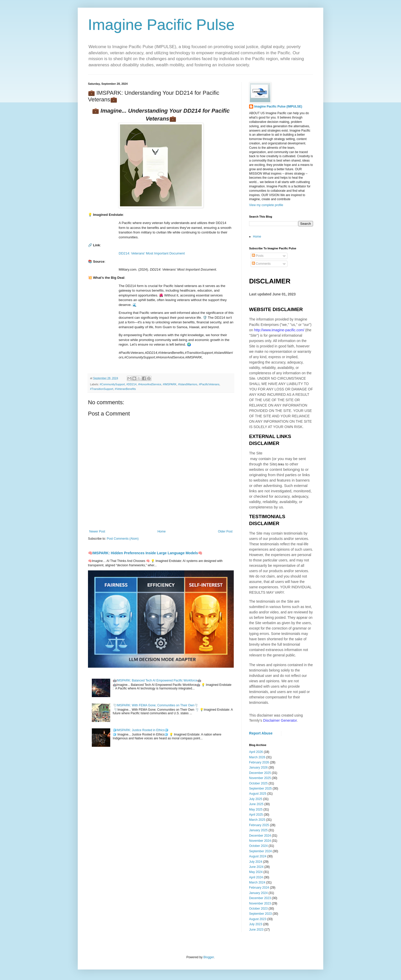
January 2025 (258, 830)
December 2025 (260, 773)
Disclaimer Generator (280, 720)
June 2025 (256, 804)
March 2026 (257, 757)
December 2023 (260, 898)
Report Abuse (261, 733)
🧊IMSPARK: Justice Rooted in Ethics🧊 (141, 730)
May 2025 (256, 809)
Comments (261, 264)
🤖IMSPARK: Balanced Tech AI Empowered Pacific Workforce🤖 (157, 680)
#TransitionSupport (102, 389)
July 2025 (256, 799)
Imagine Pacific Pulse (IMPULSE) (278, 106)
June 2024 (256, 867)
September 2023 (260, 914)
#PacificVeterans (209, 384)
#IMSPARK (170, 384)
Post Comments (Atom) (123, 539)
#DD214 (131, 384)
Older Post (225, 531)
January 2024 (258, 893)
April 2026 (256, 752)
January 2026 (258, 768)
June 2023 (256, 930)
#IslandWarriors (188, 384)
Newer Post (97, 531)
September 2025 (260, 789)
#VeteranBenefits (125, 389)
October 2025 (258, 783)
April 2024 (256, 877)
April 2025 (256, 815)
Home (162, 531)
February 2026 (259, 762)
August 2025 (258, 794)
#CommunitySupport (112, 384)
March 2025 (257, 820)
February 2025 (259, 825)
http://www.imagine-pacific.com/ (279, 330)
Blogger (209, 957)
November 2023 (260, 903)
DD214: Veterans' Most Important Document (152, 253)
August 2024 (258, 856)
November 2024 (260, 841)
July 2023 (256, 924)
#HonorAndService (150, 384)
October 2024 (258, 846)
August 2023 (258, 919)
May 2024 (256, 872)
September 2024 (260, 851)
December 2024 (260, 836)
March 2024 (257, 882)
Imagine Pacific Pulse (161, 25)
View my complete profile (266, 205)
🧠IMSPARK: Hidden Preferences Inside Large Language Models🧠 (145, 553)
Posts (258, 256)
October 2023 (258, 909)
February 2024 (259, 888)
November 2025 (260, 778)
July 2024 (256, 862)
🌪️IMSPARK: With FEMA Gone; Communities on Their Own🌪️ (155, 705)
